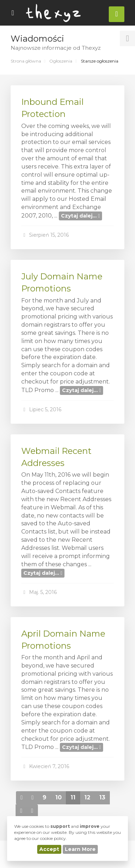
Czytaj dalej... (80, 216)
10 (58, 797)
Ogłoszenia (61, 61)
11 (73, 797)
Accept (49, 849)
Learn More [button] (80, 849)
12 (87, 797)
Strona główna (26, 61)
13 (102, 797)
